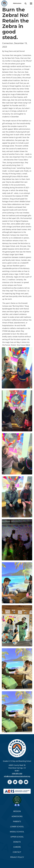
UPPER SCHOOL (17, 837)
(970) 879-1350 (17, 774)
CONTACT (17, 852)
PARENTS (17, 821)
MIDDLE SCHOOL (17, 832)
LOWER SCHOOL (17, 827)
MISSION (17, 811)
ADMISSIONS (17, 816)
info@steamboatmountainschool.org (17, 776)
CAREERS (17, 847)
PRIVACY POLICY (17, 857)
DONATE (17, 842)
